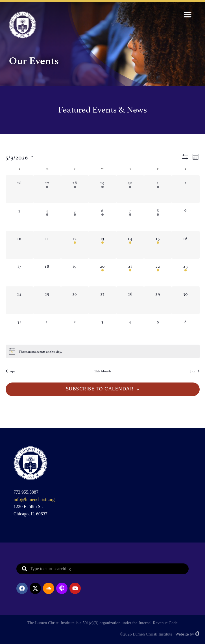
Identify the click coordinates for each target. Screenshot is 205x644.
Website (182, 634)
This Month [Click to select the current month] (103, 371)
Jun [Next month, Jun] (195, 371)
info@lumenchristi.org (34, 499)
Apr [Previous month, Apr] (10, 371)
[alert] (103, 351)
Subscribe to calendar (100, 389)
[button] (188, 15)
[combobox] (103, 569)
